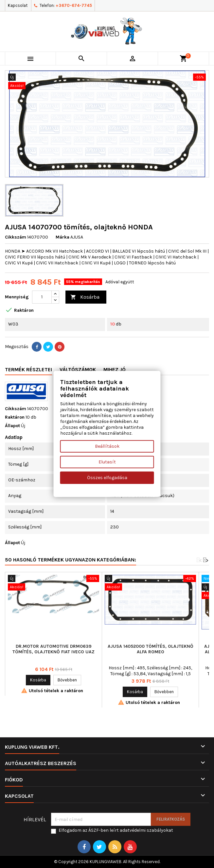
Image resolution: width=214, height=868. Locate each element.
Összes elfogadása (107, 478)
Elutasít (107, 462)
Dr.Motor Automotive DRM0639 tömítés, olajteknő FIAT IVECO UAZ (53, 649)
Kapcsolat (18, 5)
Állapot (12, 426)
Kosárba (85, 297)
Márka (62, 237)
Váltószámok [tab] (78, 369)
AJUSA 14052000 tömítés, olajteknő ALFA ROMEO (151, 649)
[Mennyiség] (42, 297)
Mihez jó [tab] (115, 369)
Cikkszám (16, 237)
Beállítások (107, 446)
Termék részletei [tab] (28, 369)
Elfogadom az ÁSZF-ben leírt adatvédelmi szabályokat (116, 830)
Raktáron (15, 417)
